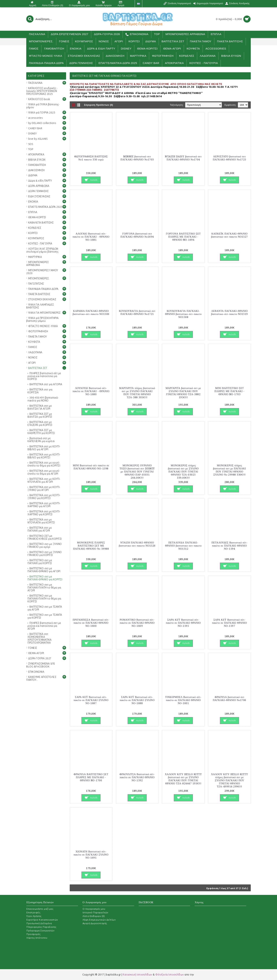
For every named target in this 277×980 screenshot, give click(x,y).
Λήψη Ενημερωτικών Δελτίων (99, 920)
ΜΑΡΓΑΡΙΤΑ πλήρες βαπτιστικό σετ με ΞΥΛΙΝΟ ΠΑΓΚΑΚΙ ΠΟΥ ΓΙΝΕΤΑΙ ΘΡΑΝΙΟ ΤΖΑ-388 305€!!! (137, 393)
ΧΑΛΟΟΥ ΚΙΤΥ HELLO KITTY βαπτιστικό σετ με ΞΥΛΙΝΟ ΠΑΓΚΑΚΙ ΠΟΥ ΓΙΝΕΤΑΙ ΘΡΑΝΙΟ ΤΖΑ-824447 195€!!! (183, 779)
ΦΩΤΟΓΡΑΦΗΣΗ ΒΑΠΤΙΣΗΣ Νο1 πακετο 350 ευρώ (91, 158)
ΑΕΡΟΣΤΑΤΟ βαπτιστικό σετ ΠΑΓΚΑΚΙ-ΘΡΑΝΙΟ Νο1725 (229, 158)
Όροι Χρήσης (34, 916)
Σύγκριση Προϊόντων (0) (98, 105)
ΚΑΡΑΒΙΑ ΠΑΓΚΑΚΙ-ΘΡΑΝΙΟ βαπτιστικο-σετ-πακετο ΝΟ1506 (91, 312)
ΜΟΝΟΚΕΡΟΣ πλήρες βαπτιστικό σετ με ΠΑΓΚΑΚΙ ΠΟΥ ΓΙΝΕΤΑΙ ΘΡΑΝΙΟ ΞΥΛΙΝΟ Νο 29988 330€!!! (230, 470)
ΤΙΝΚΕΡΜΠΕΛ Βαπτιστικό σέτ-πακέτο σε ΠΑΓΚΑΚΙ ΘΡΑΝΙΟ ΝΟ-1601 (183, 700)
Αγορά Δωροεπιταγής (95, 923)
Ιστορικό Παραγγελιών (95, 912)
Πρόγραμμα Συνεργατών (40, 930)
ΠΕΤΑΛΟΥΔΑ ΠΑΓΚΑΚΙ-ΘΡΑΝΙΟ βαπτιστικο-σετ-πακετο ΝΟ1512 (183, 546)
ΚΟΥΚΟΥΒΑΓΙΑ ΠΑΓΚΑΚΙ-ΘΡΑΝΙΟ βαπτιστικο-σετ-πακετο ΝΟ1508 (183, 314)
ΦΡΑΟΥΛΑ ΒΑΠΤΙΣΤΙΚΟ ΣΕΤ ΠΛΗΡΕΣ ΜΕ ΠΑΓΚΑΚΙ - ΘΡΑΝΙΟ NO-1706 (91, 777)
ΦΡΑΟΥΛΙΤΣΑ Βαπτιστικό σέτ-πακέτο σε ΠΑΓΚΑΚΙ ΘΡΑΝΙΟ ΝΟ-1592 (137, 777)
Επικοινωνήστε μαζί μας (40, 909)
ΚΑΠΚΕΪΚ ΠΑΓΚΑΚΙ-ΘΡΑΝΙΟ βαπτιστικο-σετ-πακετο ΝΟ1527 (229, 235)
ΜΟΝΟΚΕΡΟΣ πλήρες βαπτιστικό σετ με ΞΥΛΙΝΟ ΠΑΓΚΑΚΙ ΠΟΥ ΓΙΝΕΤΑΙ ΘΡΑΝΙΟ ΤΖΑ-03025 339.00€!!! (183, 472)
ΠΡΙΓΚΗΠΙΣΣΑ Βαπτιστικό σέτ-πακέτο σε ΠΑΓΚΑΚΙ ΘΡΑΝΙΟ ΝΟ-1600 (91, 623)
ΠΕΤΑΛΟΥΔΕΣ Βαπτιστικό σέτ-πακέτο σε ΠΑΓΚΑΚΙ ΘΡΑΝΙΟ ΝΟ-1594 (229, 546)
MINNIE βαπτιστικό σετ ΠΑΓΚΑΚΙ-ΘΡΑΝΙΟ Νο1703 (137, 158)
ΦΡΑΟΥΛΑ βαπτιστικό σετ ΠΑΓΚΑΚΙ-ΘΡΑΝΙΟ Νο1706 (229, 699)
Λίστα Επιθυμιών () (94, 916)
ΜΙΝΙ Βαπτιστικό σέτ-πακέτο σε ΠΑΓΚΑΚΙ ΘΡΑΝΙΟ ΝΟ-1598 (91, 467)
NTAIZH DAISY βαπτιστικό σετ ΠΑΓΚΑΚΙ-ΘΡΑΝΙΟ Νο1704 (183, 158)
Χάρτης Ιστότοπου (37, 938)
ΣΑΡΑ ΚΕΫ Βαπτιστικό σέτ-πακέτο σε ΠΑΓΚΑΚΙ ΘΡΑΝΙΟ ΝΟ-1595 (183, 623)
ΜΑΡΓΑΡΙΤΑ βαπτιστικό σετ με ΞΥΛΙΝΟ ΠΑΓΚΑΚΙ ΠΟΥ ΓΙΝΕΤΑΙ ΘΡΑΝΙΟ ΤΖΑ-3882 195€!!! (183, 393)
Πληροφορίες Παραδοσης (41, 927)
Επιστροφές (33, 912)
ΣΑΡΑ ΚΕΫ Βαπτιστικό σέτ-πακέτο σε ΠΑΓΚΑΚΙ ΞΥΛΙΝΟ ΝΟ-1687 (91, 700)
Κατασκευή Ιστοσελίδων (138, 975)
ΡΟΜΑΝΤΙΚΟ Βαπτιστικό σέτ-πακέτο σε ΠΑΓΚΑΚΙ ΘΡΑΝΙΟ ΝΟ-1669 (137, 623)
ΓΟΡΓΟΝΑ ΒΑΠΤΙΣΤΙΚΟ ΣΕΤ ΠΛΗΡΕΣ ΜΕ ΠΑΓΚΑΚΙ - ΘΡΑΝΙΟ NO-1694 (183, 237)
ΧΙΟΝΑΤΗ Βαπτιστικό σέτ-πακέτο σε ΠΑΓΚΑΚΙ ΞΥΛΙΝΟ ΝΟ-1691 (91, 855)
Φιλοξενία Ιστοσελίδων (170, 975)
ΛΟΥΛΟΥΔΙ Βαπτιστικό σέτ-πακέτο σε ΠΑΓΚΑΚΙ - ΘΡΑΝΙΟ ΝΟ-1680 (91, 391)
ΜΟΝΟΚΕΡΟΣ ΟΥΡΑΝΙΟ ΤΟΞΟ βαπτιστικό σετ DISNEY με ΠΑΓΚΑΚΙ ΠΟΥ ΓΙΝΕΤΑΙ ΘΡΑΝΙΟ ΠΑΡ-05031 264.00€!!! (137, 472)
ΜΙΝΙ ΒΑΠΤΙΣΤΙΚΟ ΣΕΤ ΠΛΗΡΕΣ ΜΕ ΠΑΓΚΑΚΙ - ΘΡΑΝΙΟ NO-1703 (229, 391)
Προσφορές (33, 934)
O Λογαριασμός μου (94, 909)
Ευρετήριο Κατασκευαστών (42, 920)
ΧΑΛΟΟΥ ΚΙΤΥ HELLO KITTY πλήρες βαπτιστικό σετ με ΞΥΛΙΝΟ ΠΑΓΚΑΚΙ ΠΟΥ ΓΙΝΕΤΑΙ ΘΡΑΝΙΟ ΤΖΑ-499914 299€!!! (229, 780)
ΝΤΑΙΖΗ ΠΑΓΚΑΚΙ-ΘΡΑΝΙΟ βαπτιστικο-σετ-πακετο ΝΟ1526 (137, 544)
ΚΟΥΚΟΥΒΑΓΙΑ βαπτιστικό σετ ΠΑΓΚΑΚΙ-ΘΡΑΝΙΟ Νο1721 (137, 312)
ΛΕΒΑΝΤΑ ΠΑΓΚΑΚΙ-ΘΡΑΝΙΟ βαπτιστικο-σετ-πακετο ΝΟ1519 (229, 312)
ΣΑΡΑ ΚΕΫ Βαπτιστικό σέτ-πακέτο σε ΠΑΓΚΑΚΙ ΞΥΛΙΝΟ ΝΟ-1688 (137, 700)
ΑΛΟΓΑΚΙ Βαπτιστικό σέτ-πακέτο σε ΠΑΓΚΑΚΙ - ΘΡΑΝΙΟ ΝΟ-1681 (91, 237)
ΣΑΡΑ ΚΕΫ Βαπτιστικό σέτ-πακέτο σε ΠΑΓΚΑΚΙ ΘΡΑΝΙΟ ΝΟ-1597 (229, 623)
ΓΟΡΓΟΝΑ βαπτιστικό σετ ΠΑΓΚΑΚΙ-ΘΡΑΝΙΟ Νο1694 (137, 235)
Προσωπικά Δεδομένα (39, 923)
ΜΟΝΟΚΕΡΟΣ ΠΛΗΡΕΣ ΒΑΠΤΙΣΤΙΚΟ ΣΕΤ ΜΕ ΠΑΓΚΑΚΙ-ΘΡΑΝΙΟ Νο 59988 (91, 546)
